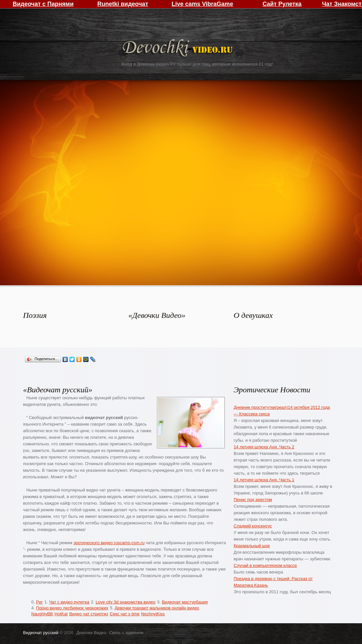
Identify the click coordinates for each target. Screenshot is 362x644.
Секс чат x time (125, 614)
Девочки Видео (178, 49)
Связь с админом (126, 633)
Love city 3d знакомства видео (126, 602)
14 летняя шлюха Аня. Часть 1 (264, 480)
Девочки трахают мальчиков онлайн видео (157, 608)
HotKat (61, 614)
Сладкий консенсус (253, 526)
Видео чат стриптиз (89, 614)
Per (39, 602)
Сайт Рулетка (282, 4)
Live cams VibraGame (203, 4)
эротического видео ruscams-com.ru (109, 543)
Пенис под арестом (253, 500)
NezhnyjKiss (153, 614)
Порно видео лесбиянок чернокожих (72, 608)
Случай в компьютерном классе (265, 565)
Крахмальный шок (252, 546)
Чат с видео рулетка (69, 602)
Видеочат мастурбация (185, 602)
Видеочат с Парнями (43, 4)
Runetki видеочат (123, 4)
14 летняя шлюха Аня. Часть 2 (264, 447)
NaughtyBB (42, 614)
